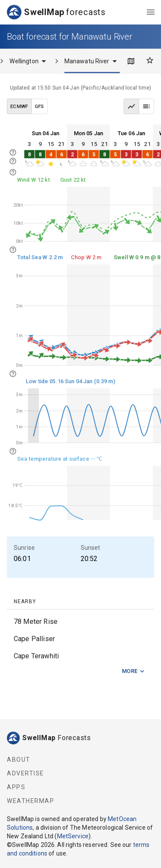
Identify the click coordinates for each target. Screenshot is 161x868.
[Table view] (146, 106)
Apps (16, 787)
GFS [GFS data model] (39, 106)
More (134, 671)
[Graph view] (131, 106)
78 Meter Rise (36, 622)
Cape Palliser (34, 639)
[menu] (151, 12)
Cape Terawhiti (36, 656)
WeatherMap (30, 801)
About (19, 759)
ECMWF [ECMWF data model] (19, 106)
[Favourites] (150, 60)
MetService (73, 836)
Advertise (26, 773)
